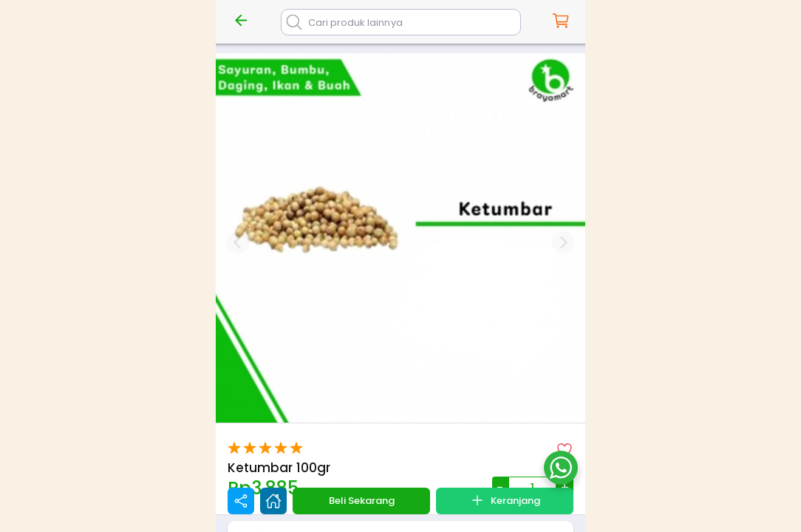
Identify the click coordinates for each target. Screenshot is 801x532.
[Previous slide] (238, 242)
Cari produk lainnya (355, 23)
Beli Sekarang (362, 501)
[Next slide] (563, 242)
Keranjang (505, 500)
